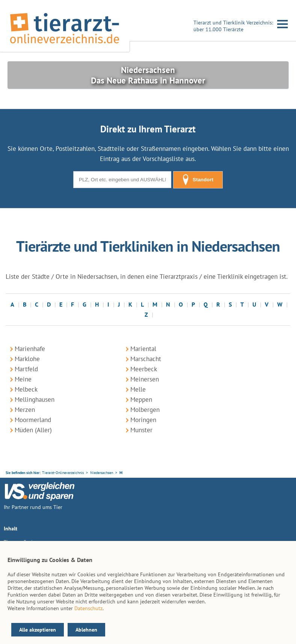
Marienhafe (30, 349)
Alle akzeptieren (38, 630)
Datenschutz (88, 608)
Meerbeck (144, 369)
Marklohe (27, 359)
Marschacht (146, 359)
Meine (23, 379)
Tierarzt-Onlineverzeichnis (63, 473)
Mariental (143, 349)
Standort (198, 180)
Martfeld (26, 369)
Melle (138, 389)
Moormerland (33, 420)
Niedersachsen (102, 473)
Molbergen (145, 410)
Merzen (25, 410)
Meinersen (145, 379)
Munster (141, 430)
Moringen (143, 420)
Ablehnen (86, 630)
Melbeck (26, 389)
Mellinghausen (35, 399)
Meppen (141, 399)
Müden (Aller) (33, 430)
